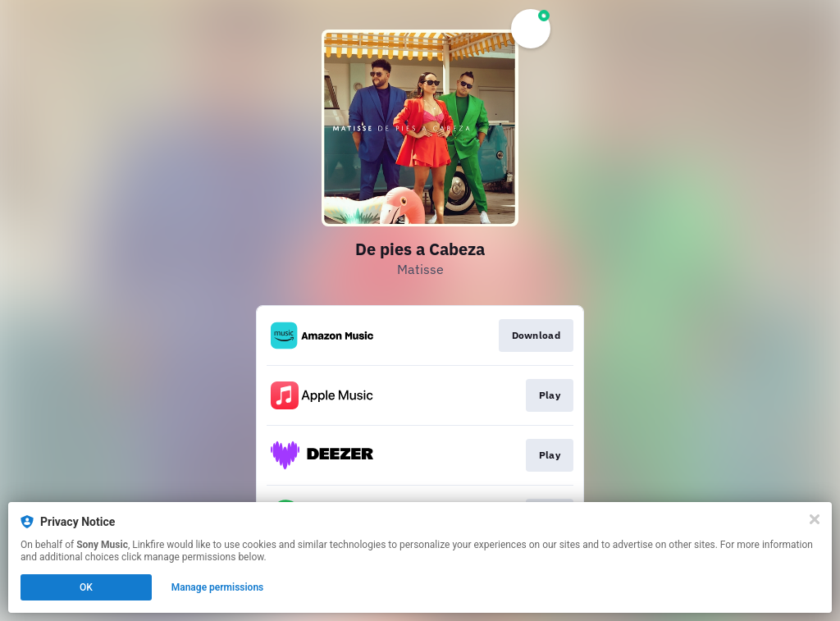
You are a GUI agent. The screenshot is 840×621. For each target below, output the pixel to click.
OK (86, 587)
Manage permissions (218, 587)
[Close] (815, 519)
